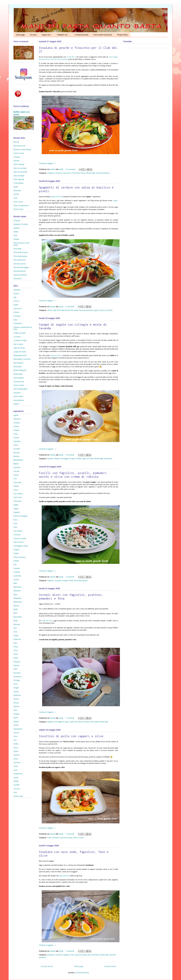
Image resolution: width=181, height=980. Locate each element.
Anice (16, 434)
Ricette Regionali (20, 370)
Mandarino (17, 587)
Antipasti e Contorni (55, 173)
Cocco (16, 490)
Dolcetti (16, 161)
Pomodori (86, 722)
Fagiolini (50, 581)
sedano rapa (18, 796)
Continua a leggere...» (47, 163)
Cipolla (16, 486)
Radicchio (17, 695)
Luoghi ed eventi (20, 352)
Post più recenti (47, 966)
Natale (16, 232)
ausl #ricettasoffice (20, 389)
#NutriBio (17, 290)
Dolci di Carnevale (20, 172)
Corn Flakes (18, 494)
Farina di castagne (20, 516)
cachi (15, 770)
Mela (15, 595)
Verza (16, 748)
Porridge (17, 680)
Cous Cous (18, 497)
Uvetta (16, 744)
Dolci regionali (19, 179)
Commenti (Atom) (82, 973)
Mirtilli (16, 609)
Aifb (15, 297)
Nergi (15, 621)
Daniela (53, 169)
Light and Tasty (56, 197)
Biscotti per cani (19, 146)
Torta (15, 198)
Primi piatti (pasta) (81, 581)
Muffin (16, 187)
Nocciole (17, 624)
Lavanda (17, 572)
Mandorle (17, 591)
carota (50, 310)
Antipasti (17, 221)
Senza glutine (19, 378)
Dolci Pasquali (19, 164)
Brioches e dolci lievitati (22, 150)
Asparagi (17, 441)
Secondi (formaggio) (21, 267)
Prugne (16, 688)
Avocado (17, 449)
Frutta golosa (18, 183)
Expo (15, 320)
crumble (16, 785)
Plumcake (17, 191)
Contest (16, 312)
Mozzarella (18, 617)
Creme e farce (19, 153)
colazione (17, 393)
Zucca (102, 310)
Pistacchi (17, 662)
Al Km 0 (16, 301)
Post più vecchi (110, 966)
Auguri (16, 305)
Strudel (16, 194)
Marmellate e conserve (22, 359)
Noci (15, 628)
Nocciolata (17, 367)
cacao (16, 766)
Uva (15, 740)
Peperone (17, 639)
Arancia (16, 438)
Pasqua (16, 239)
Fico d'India (18, 531)
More (15, 613)
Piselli (71, 581)
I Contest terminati (81, 35)
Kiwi (15, 565)
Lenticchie (17, 576)
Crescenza (17, 501)
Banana (16, 456)
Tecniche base (19, 382)
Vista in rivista (78, 838)
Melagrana (17, 598)
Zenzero (17, 755)
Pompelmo (17, 677)
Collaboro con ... (63, 35)
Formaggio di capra (68, 459)
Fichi (15, 527)
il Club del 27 (71, 57)
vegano (96, 310)
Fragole (16, 550)
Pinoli (67, 310)
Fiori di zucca (18, 542)
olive (89, 955)
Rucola (16, 703)
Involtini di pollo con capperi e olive (71, 736)
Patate (16, 636)
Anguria (16, 430)
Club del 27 (67, 173)
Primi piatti (74, 310)
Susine (16, 725)
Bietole (16, 464)
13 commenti (70, 169)
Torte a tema (18, 202)
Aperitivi (50, 459)
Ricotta (16, 699)
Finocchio (76, 173)
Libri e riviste (18, 344)
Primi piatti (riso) (20, 260)
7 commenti (70, 577)
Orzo (15, 632)
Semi (15, 710)
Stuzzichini (108, 459)
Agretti (16, 415)
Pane (15, 235)
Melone (16, 606)
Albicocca (17, 419)
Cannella (17, 468)
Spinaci (16, 721)
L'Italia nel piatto (20, 333)
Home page (20, 35)
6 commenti (70, 307)
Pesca (83, 173)
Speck (16, 718)
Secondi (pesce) (20, 271)
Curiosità (17, 316)
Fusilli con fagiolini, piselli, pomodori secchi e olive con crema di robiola (73, 475)
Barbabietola (18, 460)
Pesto (16, 650)
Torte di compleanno (21, 206)
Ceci (15, 479)
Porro (15, 684)
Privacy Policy (122, 35)
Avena (16, 445)
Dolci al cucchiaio (20, 168)
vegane (115, 200)
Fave (72, 955)
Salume (16, 706)
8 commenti (70, 455)
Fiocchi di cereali (20, 539)
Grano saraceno (20, 557)
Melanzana (18, 602)
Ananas (16, 426)
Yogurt (16, 751)
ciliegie (57, 459)
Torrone (16, 733)
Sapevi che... (47, 35)
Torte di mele (18, 209)
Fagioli (16, 509)
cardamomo (18, 774)
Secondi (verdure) (103, 173)
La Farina (17, 337)
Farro (15, 520)
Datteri (16, 505)
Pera (15, 643)
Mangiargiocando (20, 355)
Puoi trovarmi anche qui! (103, 35)
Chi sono (33, 35)
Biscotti (16, 142)
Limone (16, 580)
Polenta (16, 665)
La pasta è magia (61, 581)
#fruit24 (16, 294)
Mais (15, 583)
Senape (16, 714)
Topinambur (18, 729)
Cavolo (16, 475)
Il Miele (78, 459)
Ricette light (91, 173)
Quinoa (16, 692)
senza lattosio (19, 400)
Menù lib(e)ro (18, 363)
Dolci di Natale (19, 176)
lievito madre (18, 396)
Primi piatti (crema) (21, 252)
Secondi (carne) (66, 838)
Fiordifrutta (17, 323)
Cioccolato (17, 483)
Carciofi (16, 471)
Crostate (17, 157)
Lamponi (17, 568)
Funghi (16, 553)
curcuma (17, 789)
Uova (15, 736)
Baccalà (16, 453)
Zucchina (109, 310)
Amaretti (17, 423)
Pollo (49, 838)
